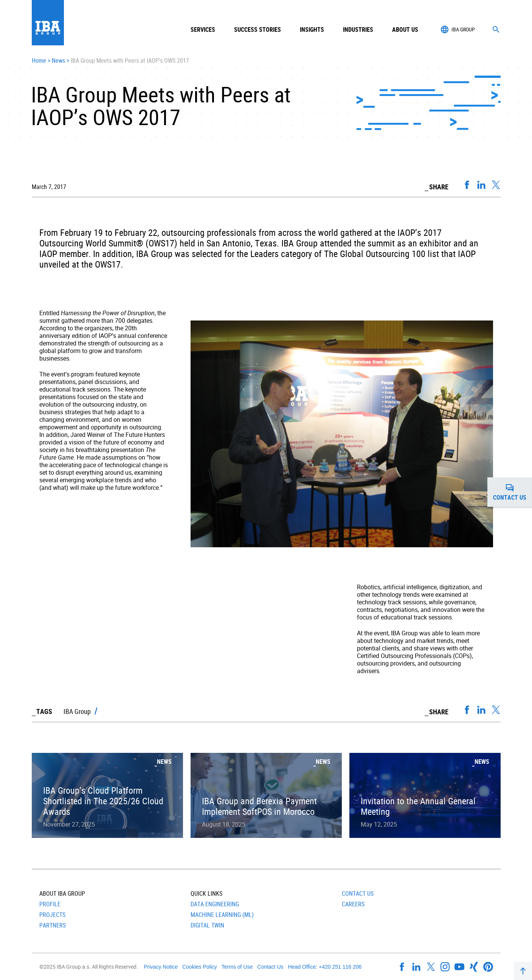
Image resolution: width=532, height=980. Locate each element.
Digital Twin (207, 925)
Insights (312, 29)
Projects (52, 915)
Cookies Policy (200, 967)
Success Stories (257, 29)
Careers (353, 904)
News (58, 61)
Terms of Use (237, 967)
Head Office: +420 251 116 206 (325, 967)
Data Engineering (215, 904)
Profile (50, 904)
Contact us (513, 492)
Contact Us (358, 893)
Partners (53, 925)
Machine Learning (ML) (222, 915)
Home (39, 61)
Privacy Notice (161, 967)
